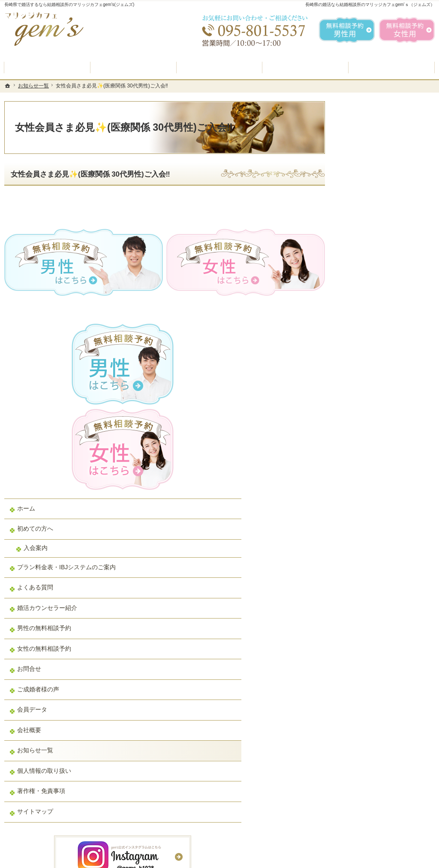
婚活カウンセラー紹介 (376, 391)
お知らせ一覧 (364, 534)
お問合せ (358, 453)
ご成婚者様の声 (367, 473)
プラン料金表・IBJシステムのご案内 (387, 347)
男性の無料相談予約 (373, 412)
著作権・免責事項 (370, 575)
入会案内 (365, 324)
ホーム (355, 285)
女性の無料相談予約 (373, 432)
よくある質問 (364, 371)
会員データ (361, 493)
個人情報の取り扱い (373, 554)
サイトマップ (364, 595)
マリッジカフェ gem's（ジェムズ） (122, 859)
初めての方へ (364, 305)
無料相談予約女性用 (407, 30)
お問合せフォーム (375, 825)
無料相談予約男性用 (347, 30)
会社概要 (358, 514)
